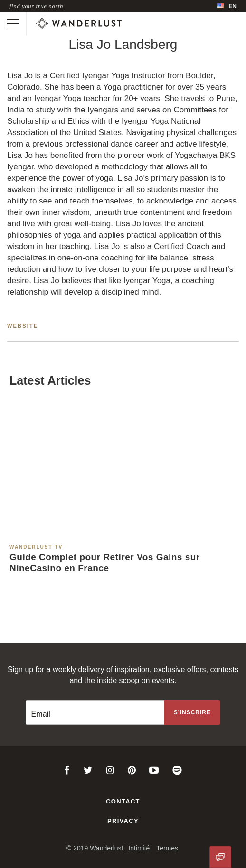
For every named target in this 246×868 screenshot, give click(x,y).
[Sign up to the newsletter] (192, 712)
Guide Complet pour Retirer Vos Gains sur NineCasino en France (105, 563)
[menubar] (227, 6)
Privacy (123, 821)
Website (23, 326)
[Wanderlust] (79, 24)
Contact (123, 801)
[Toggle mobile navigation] (13, 24)
